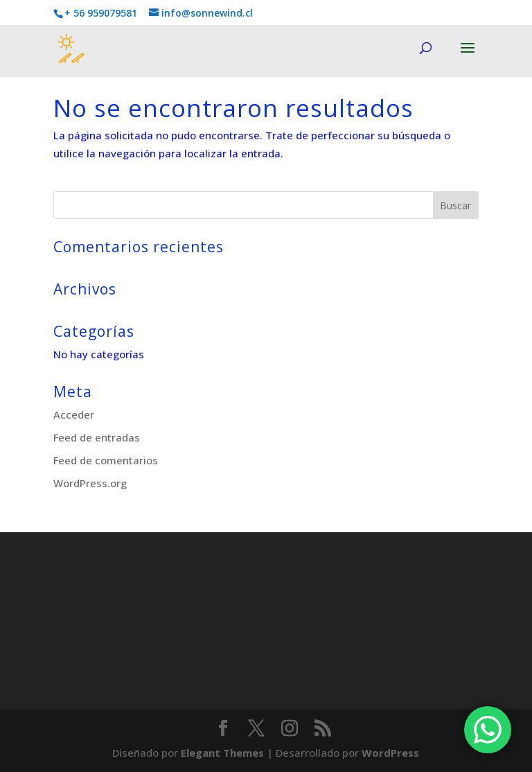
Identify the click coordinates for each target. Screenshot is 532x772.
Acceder (74, 414)
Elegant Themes (222, 753)
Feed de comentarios (106, 460)
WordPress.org (90, 483)
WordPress (390, 753)
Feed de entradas (97, 437)
